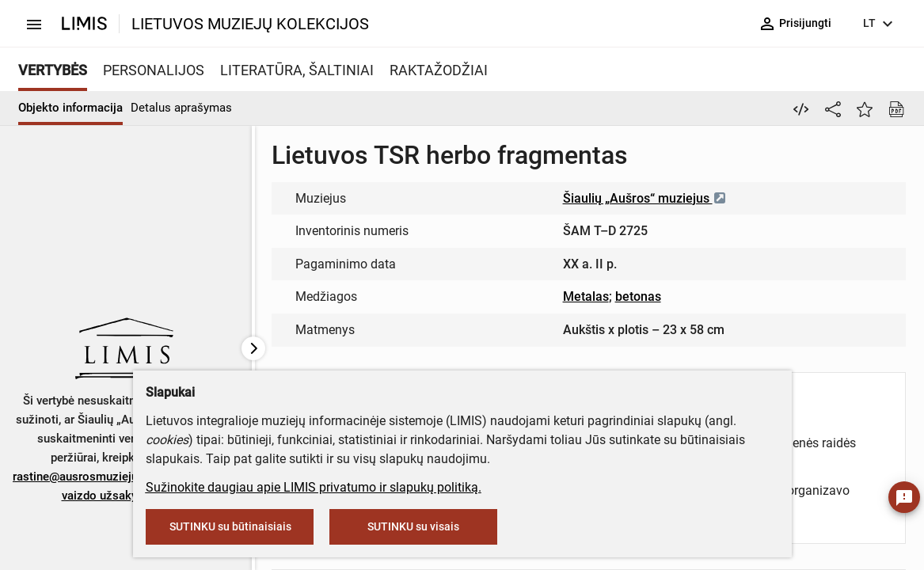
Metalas (586, 296)
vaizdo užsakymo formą (125, 496)
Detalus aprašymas (181, 108)
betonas (638, 296)
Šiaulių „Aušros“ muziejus (645, 198)
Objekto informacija (70, 108)
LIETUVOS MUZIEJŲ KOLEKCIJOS (250, 24)
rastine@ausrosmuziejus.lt (84, 477)
